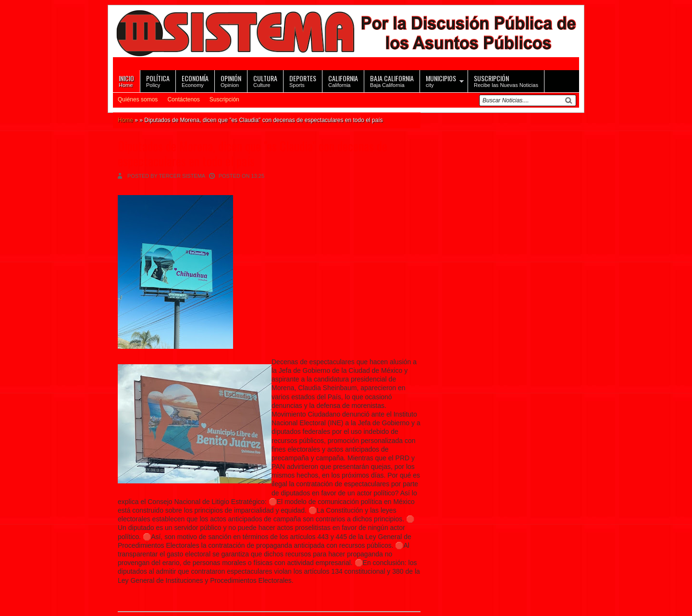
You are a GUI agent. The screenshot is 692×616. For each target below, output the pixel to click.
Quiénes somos (138, 99)
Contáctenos (183, 99)
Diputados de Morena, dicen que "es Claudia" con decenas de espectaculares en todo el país (253, 153)
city (441, 80)
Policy (158, 80)
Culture (265, 80)
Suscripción (224, 99)
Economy (195, 80)
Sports (303, 80)
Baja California (392, 80)
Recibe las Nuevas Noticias (506, 80)
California (343, 80)
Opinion (231, 80)
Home (126, 80)
